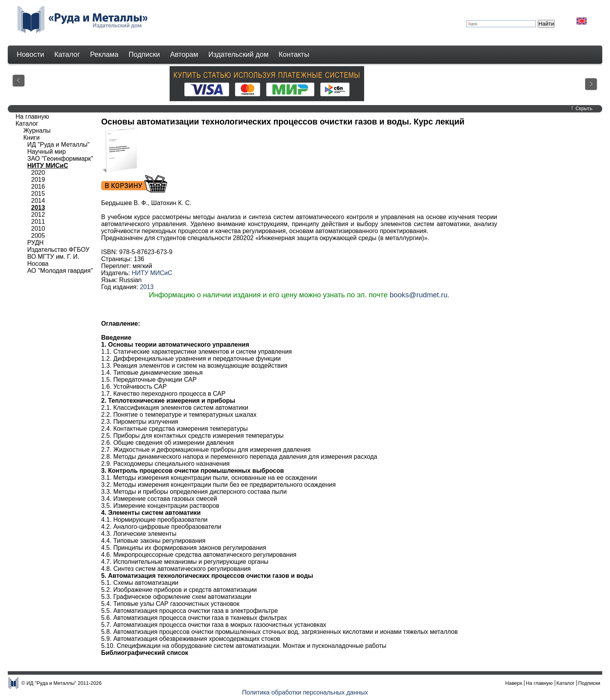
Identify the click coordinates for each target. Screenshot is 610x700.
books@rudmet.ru (418, 295)
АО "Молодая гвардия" (60, 271)
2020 (38, 173)
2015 (38, 194)
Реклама (104, 54)
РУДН (35, 243)
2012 (38, 215)
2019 (38, 180)
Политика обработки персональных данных (305, 692)
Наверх (514, 683)
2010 (38, 229)
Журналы (37, 131)
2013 (147, 287)
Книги (32, 138)
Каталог (67, 54)
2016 (38, 187)
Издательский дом (239, 54)
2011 (38, 222)
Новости (30, 54)
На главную (32, 117)
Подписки (145, 54)
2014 (38, 201)
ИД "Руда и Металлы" (58, 145)
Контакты (294, 54)
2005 (38, 236)
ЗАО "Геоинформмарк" (60, 159)
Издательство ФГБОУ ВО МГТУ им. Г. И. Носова (58, 257)
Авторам (184, 54)
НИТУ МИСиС (152, 273)
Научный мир (46, 152)
